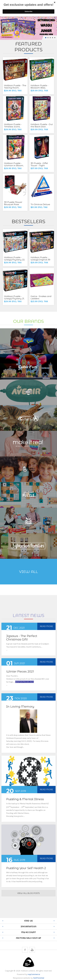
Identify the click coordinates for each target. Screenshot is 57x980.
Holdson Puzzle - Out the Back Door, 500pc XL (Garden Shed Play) (42, 128)
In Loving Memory (20, 707)
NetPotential (39, 978)
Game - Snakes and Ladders (41, 297)
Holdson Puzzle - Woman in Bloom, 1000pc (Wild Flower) (14, 167)
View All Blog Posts (29, 893)
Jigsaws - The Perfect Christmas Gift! (22, 638)
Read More (46, 626)
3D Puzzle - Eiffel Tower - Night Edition (39, 165)
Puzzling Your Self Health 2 (26, 868)
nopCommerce (34, 974)
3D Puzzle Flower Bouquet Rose (13, 203)
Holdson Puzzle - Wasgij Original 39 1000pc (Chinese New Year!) (40, 261)
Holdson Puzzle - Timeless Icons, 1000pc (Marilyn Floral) (13, 128)
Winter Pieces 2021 (20, 671)
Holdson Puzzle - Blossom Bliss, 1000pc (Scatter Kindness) (39, 89)
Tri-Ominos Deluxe (40, 204)
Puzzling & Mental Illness (25, 799)
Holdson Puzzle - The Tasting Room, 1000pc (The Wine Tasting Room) (15, 89)
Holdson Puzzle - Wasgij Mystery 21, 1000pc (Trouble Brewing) (14, 300)
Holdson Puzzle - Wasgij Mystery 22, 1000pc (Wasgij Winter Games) (15, 261)
